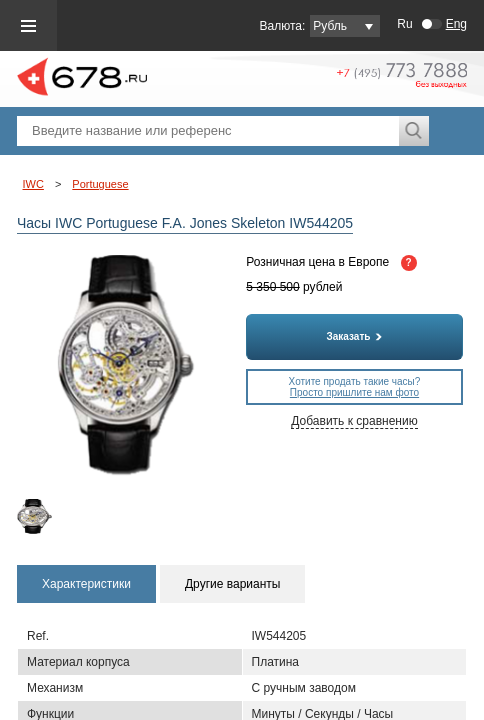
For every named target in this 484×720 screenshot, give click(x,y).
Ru (404, 24)
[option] (42, 516)
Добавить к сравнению (354, 421)
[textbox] (208, 131)
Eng (456, 24)
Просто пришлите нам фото (354, 392)
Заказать (355, 336)
